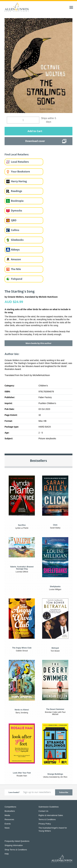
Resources (9, 819)
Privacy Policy (45, 824)
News (7, 828)
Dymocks (17, 211)
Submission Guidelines (49, 807)
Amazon (16, 259)
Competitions (10, 807)
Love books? (14, 792)
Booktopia (17, 201)
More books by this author (38, 343)
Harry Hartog (19, 181)
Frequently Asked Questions (17, 841)
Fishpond (17, 279)
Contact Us (43, 811)
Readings (17, 191)
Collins (15, 230)
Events (8, 824)
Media (7, 815)
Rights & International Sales (51, 815)
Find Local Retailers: (17, 154)
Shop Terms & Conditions (16, 850)
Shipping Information (14, 845)
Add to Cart (35, 131)
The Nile (16, 269)
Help (7, 854)
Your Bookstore (20, 172)
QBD (14, 220)
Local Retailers (20, 162)
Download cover (35, 141)
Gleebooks (17, 240)
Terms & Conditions (47, 819)
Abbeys (15, 250)
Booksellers (10, 811)
